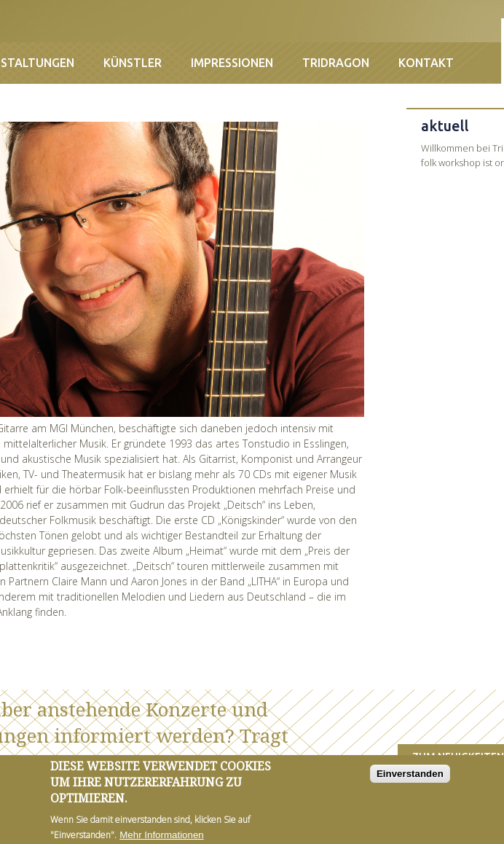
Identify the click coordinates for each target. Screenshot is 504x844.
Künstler (133, 63)
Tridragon (336, 63)
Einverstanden (410, 779)
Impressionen (232, 63)
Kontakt (426, 63)
